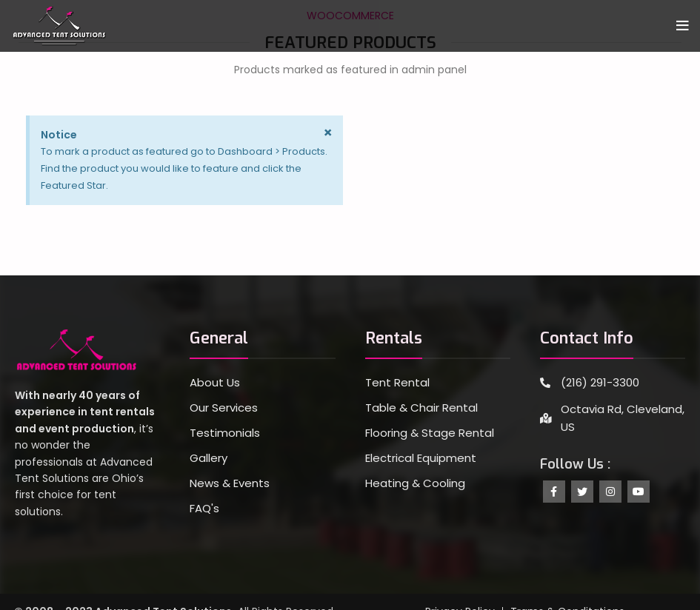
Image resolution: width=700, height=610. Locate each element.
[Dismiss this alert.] (328, 133)
